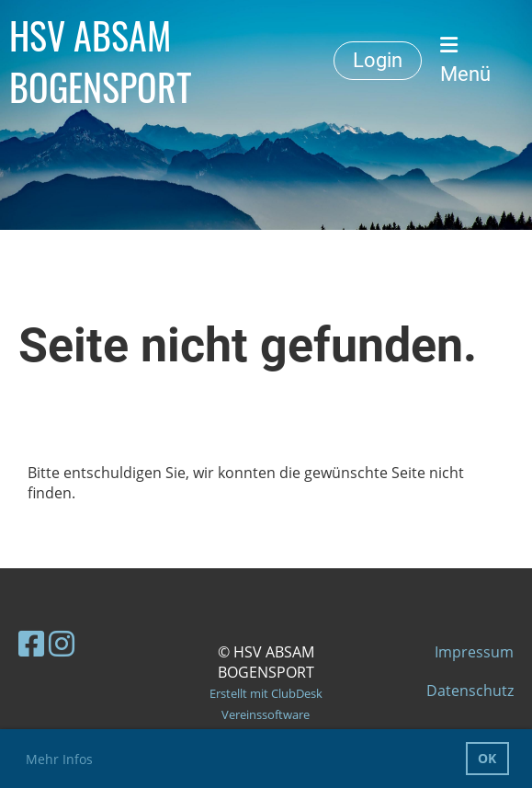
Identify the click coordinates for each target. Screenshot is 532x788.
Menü (465, 60)
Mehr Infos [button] (59, 759)
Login (378, 60)
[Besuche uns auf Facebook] (31, 643)
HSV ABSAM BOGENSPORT (101, 61)
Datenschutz (470, 691)
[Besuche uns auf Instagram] (62, 643)
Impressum (474, 652)
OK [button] (487, 758)
